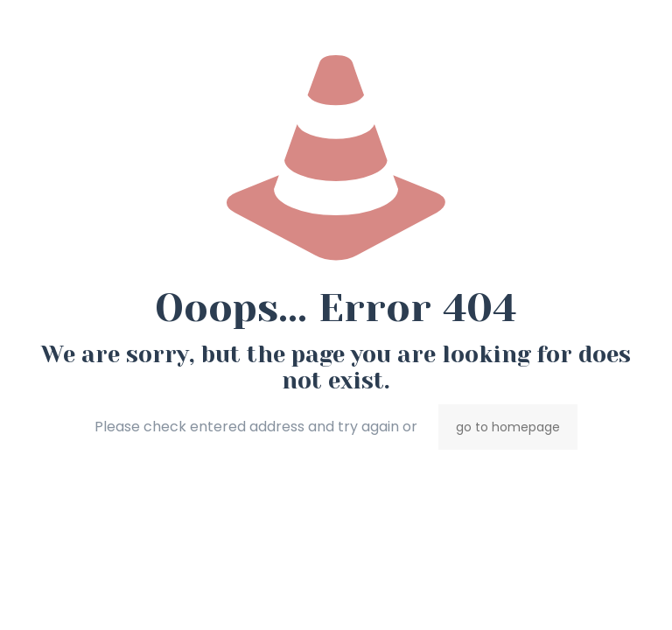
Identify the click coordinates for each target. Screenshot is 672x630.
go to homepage (508, 427)
